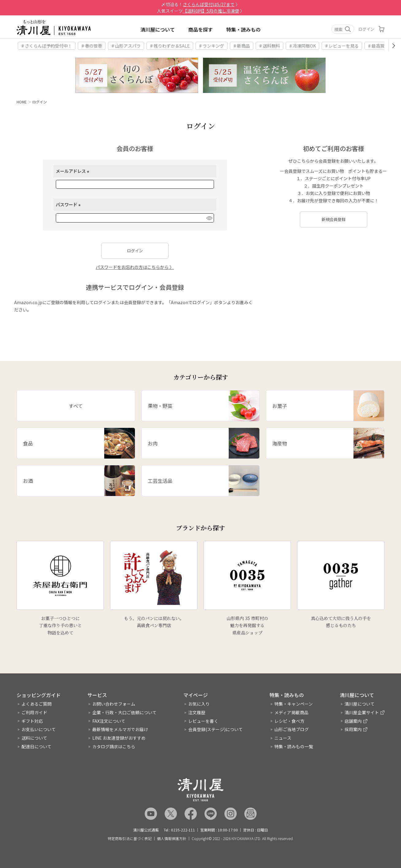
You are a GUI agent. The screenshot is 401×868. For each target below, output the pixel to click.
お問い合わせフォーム (114, 704)
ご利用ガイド (34, 712)
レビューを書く (203, 721)
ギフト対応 (32, 721)
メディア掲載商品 (291, 712)
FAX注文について (109, 721)
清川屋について (158, 29)
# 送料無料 (270, 46)
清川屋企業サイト (362, 712)
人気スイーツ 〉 (201, 11)
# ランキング (212, 46)
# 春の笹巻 (92, 46)
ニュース (283, 738)
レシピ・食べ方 (289, 721)
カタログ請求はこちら (114, 746)
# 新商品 (242, 46)
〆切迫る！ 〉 (200, 4)
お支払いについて (39, 729)
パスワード (69, 204)
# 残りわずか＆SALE (170, 46)
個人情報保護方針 (172, 839)
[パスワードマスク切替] (209, 218)
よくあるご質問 (36, 704)
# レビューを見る (342, 46)
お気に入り (199, 704)
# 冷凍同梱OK (303, 46)
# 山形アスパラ (126, 46)
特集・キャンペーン (294, 704)
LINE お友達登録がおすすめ (119, 738)
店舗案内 (353, 721)
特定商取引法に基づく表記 (130, 839)
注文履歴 (197, 712)
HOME (22, 102)
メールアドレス (73, 171)
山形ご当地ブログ (292, 729)
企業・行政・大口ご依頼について (124, 712)
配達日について (36, 746)
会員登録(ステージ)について (216, 729)
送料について (34, 738)
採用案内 (353, 729)
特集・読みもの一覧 (294, 746)
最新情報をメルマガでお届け (120, 729)
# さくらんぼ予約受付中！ (47, 46)
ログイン (366, 29)
